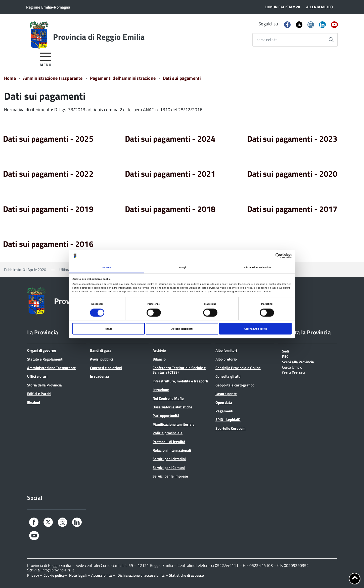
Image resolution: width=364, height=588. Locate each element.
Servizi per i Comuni (169, 468)
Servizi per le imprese (170, 476)
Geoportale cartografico (235, 385)
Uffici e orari (37, 376)
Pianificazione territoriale (174, 424)
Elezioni (34, 402)
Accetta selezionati (182, 329)
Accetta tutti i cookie (255, 329)
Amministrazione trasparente (53, 78)
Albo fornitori (226, 350)
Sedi (286, 351)
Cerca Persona (294, 372)
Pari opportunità (166, 416)
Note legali (78, 575)
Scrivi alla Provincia (298, 362)
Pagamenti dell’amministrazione (123, 78)
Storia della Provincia (44, 385)
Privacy (33, 575)
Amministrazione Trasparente (52, 368)
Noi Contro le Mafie (168, 398)
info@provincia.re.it (58, 570)
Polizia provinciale (168, 433)
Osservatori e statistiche (172, 407)
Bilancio (159, 359)
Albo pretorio (226, 359)
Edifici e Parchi (39, 394)
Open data (224, 402)
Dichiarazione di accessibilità (141, 575)
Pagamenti (224, 411)
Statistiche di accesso (186, 575)
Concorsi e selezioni (106, 368)
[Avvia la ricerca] (331, 40)
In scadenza (100, 376)
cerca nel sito (267, 40)
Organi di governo (42, 350)
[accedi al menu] (46, 59)
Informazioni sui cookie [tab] (257, 267)
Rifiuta (108, 329)
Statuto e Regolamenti (45, 359)
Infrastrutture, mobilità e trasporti (180, 381)
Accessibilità (102, 575)
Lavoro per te (226, 394)
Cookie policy (54, 575)
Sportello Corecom (231, 428)
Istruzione (161, 390)
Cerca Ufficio (292, 367)
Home (10, 78)
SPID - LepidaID (228, 420)
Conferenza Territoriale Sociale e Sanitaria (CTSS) (179, 370)
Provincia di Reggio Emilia (99, 37)
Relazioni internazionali (172, 450)
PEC (285, 356)
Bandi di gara (101, 350)
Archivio (159, 350)
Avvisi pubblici (102, 359)
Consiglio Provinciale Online (238, 368)
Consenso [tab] (107, 267)
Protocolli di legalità (169, 442)
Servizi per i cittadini (169, 459)
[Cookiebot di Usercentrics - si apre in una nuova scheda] (270, 256)
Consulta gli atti (228, 376)
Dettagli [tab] (182, 267)
